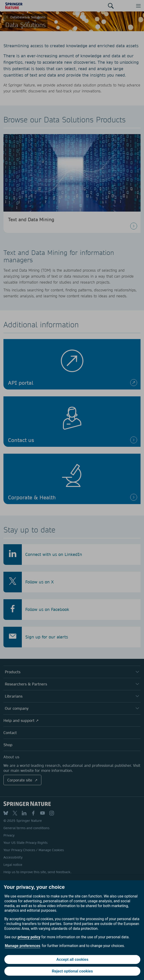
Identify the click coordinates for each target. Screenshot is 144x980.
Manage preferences (23, 946)
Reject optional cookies (72, 971)
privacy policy (29, 937)
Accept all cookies (72, 959)
